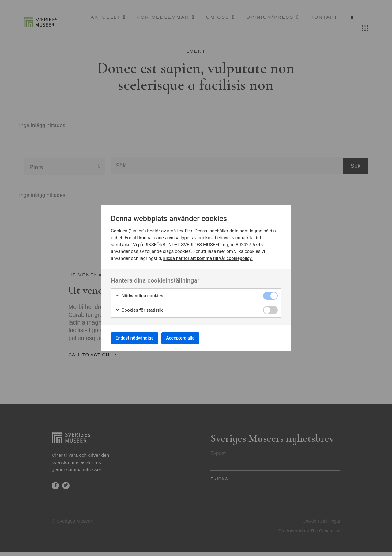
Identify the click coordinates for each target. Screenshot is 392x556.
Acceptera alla (190, 338)
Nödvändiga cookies (139, 294)
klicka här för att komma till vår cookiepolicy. (209, 257)
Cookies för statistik (139, 309)
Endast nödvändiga (138, 338)
